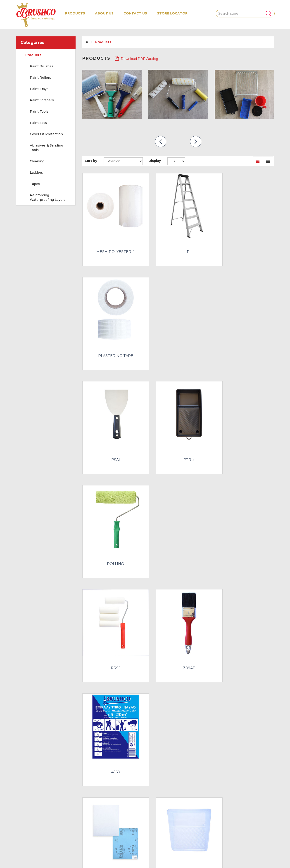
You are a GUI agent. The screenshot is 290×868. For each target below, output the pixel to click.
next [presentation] (196, 142)
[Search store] (245, 14)
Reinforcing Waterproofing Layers (48, 197)
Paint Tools (39, 111)
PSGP (112, 632)
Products (33, 55)
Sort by (91, 161)
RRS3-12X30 (112, 729)
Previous (142, 764)
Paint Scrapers (42, 100)
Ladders (36, 173)
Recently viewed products (39, 824)
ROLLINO (244, 341)
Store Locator (172, 13)
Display (155, 161)
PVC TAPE (178, 632)
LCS (244, 535)
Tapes (35, 184)
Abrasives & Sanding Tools (46, 148)
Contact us (135, 13)
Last (224, 764)
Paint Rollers (40, 78)
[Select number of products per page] (176, 161)
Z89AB (178, 438)
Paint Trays (39, 89)
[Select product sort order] (123, 161)
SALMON (178, 729)
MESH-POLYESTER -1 (112, 244)
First (130, 764)
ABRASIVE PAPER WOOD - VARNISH (112, 537)
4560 (244, 438)
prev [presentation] (161, 142)
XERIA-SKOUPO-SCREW (244, 729)
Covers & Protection (46, 134)
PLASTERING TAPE (244, 244)
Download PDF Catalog (137, 58)
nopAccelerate (263, 861)
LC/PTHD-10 (178, 535)
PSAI (112, 341)
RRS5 (112, 438)
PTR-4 (178, 341)
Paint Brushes (42, 66)
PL (178, 244)
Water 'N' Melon (261, 855)
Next (212, 764)
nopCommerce (48, 855)
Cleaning (37, 161)
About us (104, 13)
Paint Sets (38, 123)
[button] (75, 13)
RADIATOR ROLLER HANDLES (244, 632)
